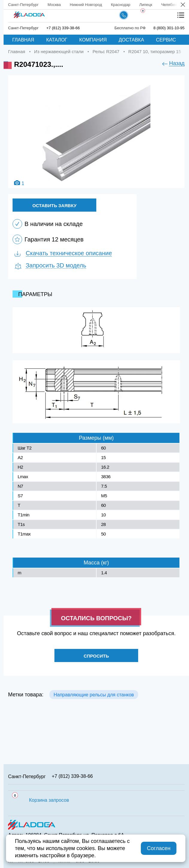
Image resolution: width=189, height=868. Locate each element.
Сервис (166, 40)
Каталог (57, 40)
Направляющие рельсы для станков (94, 695)
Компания (93, 40)
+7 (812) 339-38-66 (63, 28)
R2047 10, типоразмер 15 (155, 51)
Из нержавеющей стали (59, 51)
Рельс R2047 (106, 51)
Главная (23, 40)
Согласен (159, 848)
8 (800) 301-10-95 (169, 28)
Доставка (131, 40)
